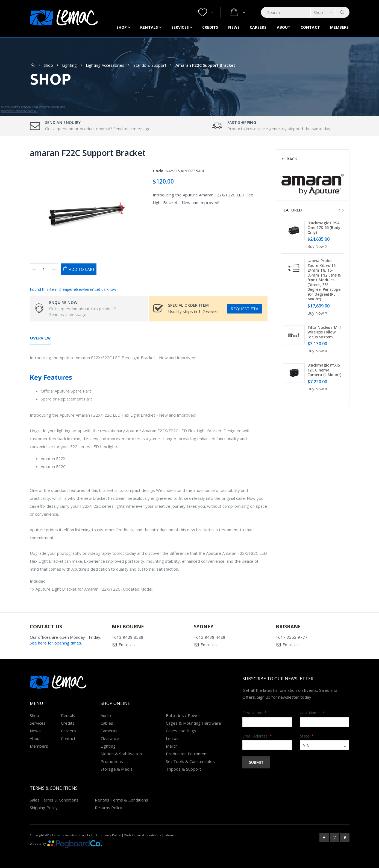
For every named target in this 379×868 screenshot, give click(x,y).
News (234, 27)
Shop (122, 27)
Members (340, 27)
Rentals (149, 27)
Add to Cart (82, 269)
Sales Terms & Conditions (54, 800)
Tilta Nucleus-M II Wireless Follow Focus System (324, 332)
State (307, 736)
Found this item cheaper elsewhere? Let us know (73, 289)
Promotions (112, 761)
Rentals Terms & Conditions (121, 800)
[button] (206, 12)
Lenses (173, 738)
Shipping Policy (44, 808)
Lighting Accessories (105, 65)
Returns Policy (108, 808)
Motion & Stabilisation (121, 754)
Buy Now (318, 246)
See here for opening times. (56, 643)
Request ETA (244, 309)
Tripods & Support (183, 769)
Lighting (69, 65)
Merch (172, 746)
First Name (255, 713)
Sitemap (171, 835)
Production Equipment (187, 754)
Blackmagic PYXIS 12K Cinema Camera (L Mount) (324, 370)
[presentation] (339, 210)
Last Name (312, 713)
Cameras (109, 731)
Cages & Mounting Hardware (193, 723)
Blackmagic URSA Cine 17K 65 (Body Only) (324, 228)
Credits (210, 27)
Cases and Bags (181, 731)
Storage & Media (117, 769)
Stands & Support (150, 65)
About (284, 27)
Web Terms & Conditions (143, 835)
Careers (258, 27)
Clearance (110, 738)
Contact (310, 27)
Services (180, 27)
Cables (107, 723)
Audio (106, 715)
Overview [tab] (40, 338)
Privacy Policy (111, 835)
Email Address (257, 736)
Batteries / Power (183, 715)
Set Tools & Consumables (190, 761)
